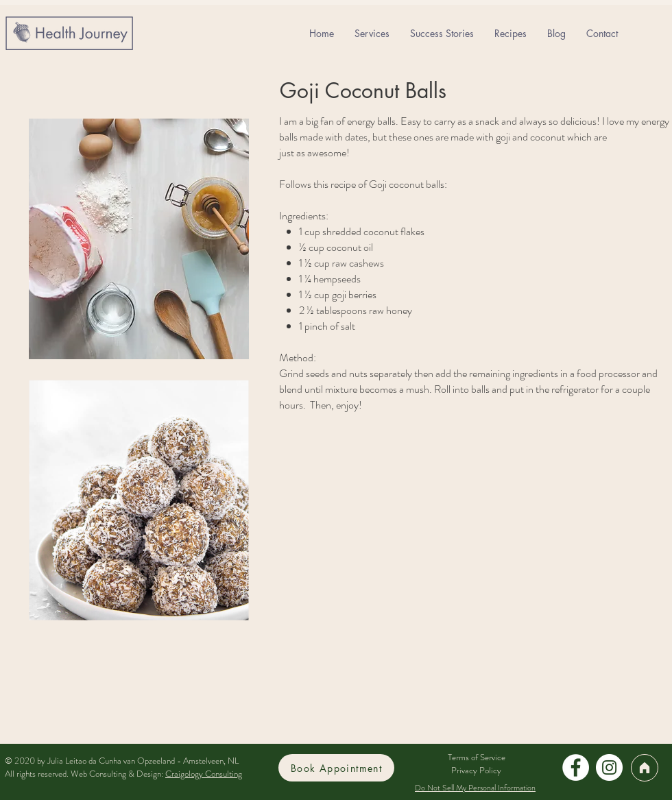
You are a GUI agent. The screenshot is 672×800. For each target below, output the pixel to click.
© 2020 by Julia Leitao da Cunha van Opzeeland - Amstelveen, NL (122, 761)
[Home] (645, 768)
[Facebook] (576, 767)
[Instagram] (609, 767)
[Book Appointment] (336, 768)
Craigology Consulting (204, 774)
